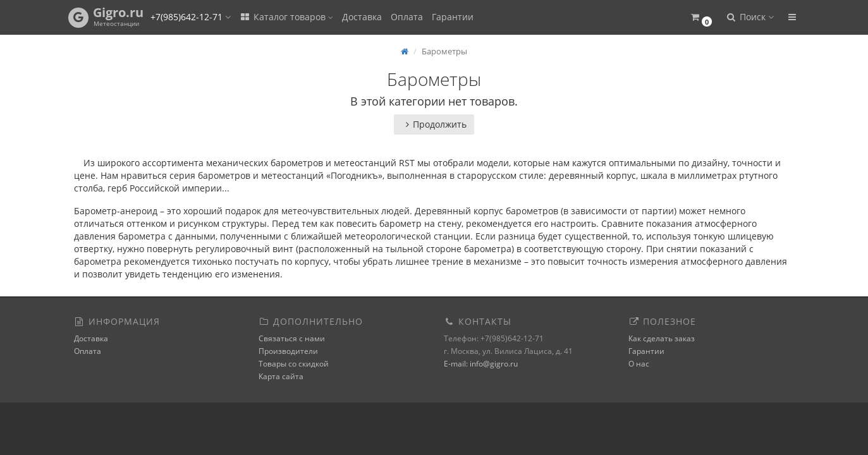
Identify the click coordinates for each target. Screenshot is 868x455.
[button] (701, 17)
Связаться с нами (292, 338)
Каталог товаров (286, 17)
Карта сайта (281, 376)
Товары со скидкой (294, 364)
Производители (288, 351)
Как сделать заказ (662, 338)
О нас (639, 364)
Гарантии (453, 17)
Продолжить (434, 124)
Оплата (407, 17)
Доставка (362, 17)
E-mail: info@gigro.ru (481, 364)
